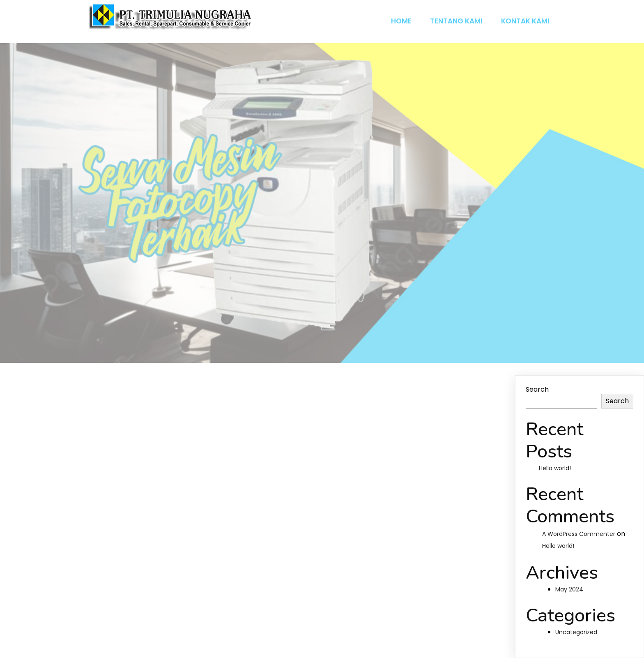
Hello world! (555, 468)
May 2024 (569, 589)
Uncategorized (576, 632)
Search (537, 389)
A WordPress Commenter (579, 534)
